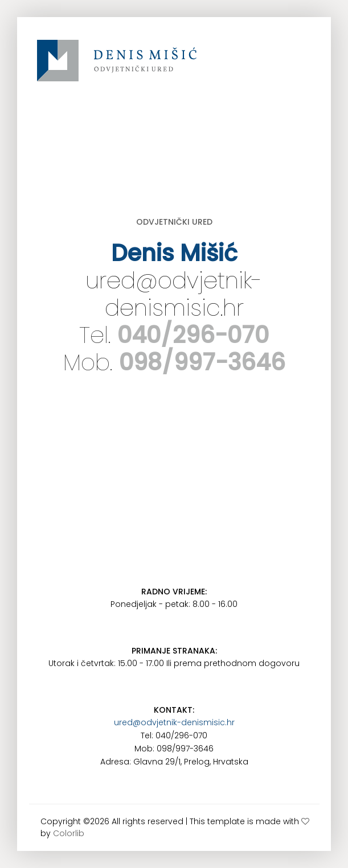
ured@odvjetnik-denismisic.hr (174, 294)
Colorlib (69, 833)
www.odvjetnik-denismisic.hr (117, 68)
